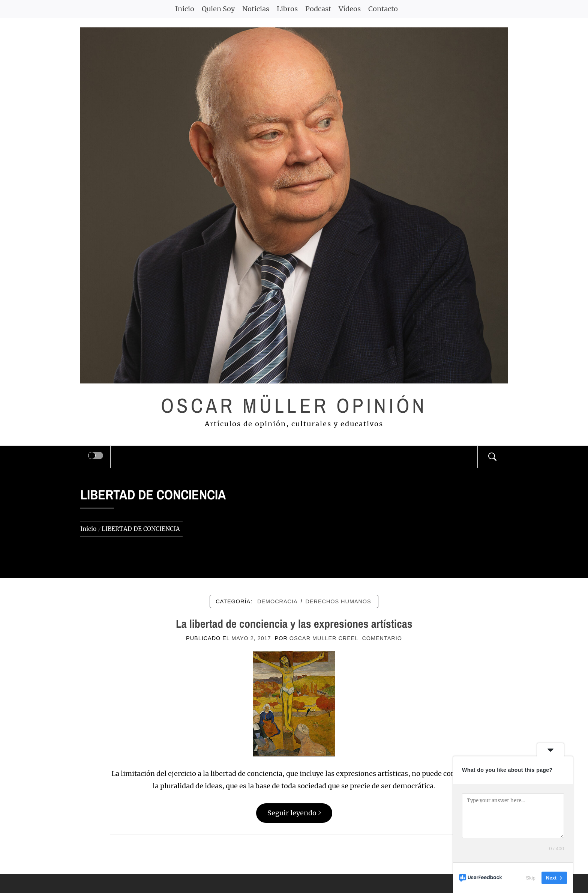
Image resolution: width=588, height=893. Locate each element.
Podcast (318, 9)
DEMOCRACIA (277, 601)
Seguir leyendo (294, 813)
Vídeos (350, 9)
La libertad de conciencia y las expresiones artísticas (294, 624)
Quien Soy (218, 9)
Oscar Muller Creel (324, 638)
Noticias (256, 9)
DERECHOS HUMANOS (338, 601)
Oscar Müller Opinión (294, 405)
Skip (531, 878)
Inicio (185, 9)
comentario (382, 638)
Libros (287, 9)
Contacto (383, 9)
